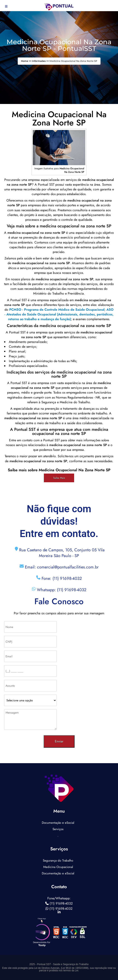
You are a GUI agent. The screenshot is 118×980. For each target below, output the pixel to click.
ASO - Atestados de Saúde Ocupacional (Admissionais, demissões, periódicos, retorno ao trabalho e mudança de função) (59, 314)
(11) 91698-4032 (67, 578)
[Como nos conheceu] (30, 700)
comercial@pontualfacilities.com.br (68, 567)
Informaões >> (41, 61)
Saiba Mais (59, 478)
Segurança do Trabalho (58, 861)
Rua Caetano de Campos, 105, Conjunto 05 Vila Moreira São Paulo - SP (61, 553)
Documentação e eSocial (58, 823)
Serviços (58, 829)
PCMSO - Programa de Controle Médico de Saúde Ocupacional (57, 310)
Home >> (26, 61)
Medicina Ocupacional (58, 867)
